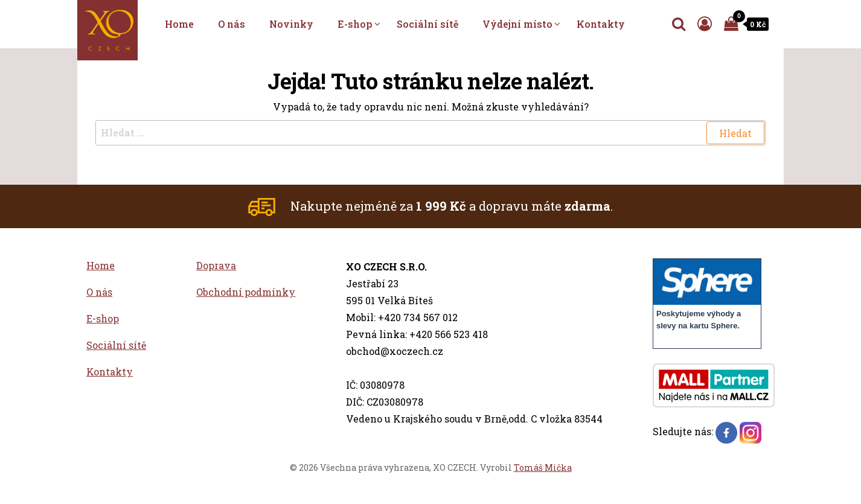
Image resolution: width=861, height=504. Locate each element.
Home (179, 24)
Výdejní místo (517, 24)
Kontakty (601, 24)
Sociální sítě (427, 24)
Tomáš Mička (543, 467)
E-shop (355, 24)
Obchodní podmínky (246, 292)
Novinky (291, 24)
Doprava (216, 265)
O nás (232, 24)
